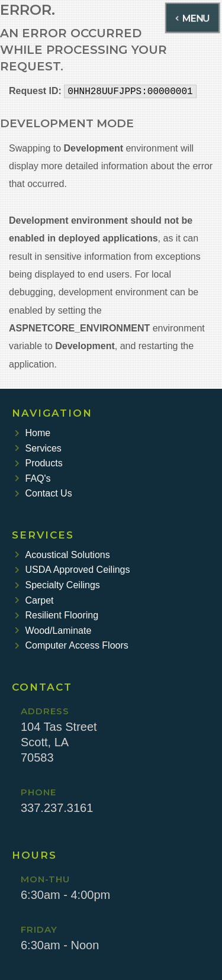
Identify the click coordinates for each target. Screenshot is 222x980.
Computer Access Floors (72, 645)
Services (38, 448)
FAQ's (33, 478)
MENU (193, 17)
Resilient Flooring (57, 615)
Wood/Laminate (53, 631)
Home (33, 433)
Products (39, 463)
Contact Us (44, 493)
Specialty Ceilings (57, 585)
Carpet (34, 600)
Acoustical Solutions (62, 555)
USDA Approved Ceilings (72, 570)
